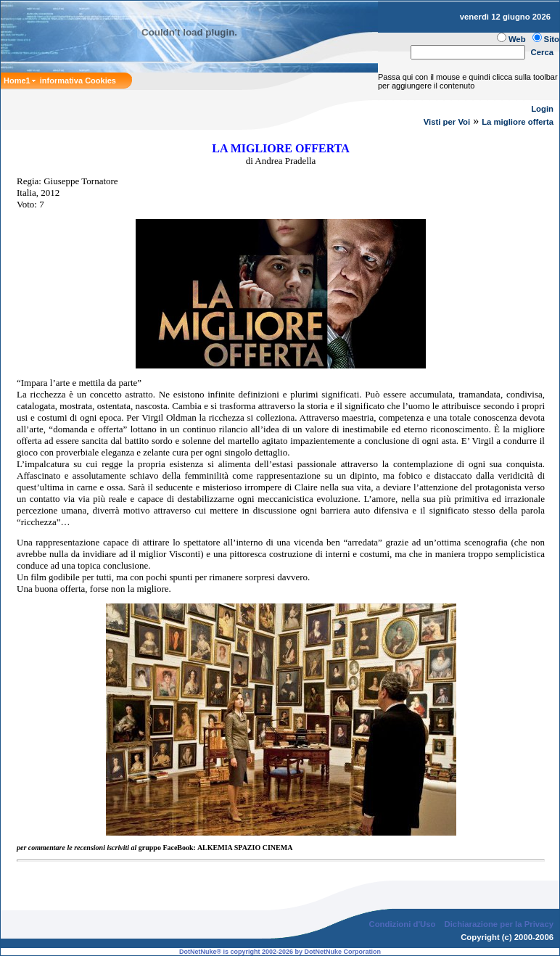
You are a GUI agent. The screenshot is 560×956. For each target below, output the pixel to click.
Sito (552, 39)
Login (542, 109)
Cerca (543, 52)
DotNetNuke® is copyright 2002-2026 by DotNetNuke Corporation (280, 952)
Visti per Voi (447, 122)
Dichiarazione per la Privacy (499, 924)
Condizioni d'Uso (402, 924)
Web (517, 39)
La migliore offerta (518, 122)
